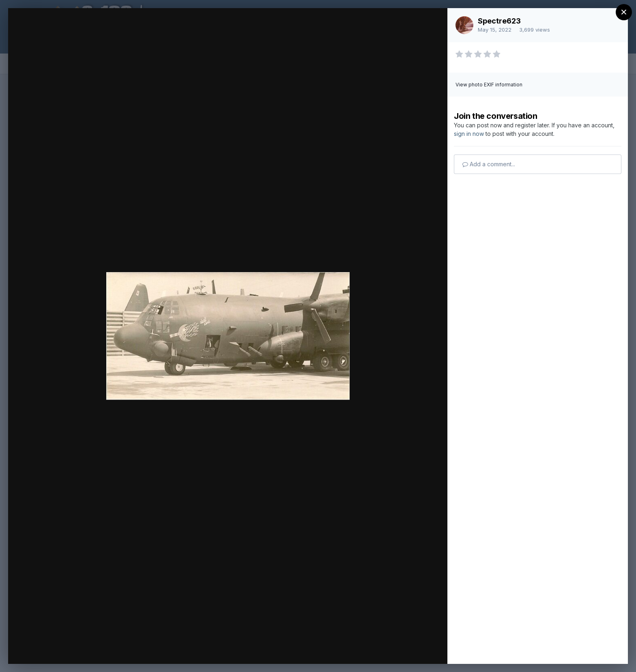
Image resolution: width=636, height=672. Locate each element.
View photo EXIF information (489, 85)
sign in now (469, 134)
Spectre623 (499, 21)
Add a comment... (489, 164)
